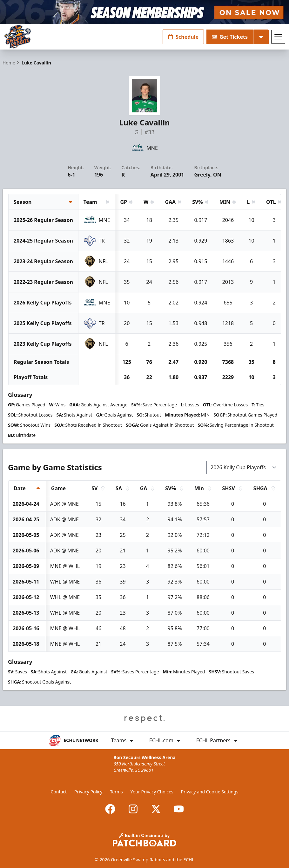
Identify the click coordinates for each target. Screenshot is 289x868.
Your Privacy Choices (152, 792)
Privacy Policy (88, 792)
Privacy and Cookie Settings (210, 792)
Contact (59, 792)
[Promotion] (144, 12)
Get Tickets (230, 37)
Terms (116, 792)
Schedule (183, 37)
